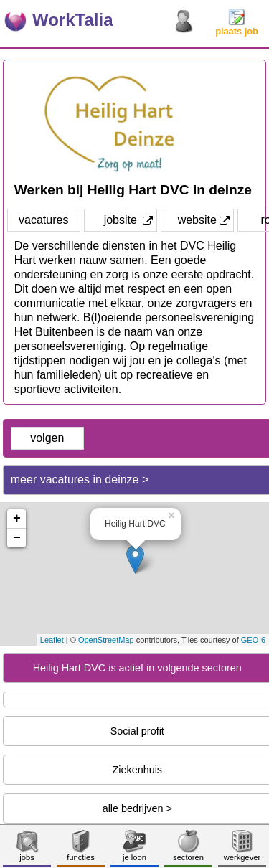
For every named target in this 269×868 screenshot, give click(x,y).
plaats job (237, 27)
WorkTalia (72, 20)
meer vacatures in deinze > (80, 480)
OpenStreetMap (106, 640)
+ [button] (17, 519)
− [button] (17, 538)
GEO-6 (253, 640)
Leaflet (52, 640)
